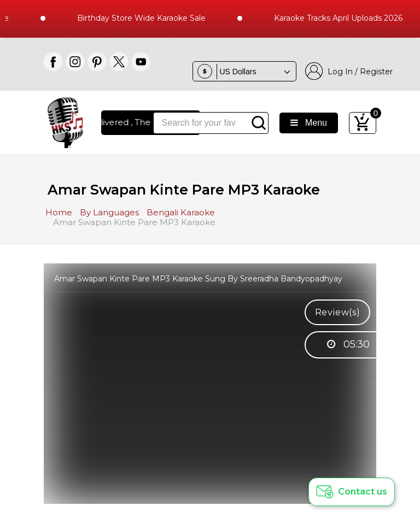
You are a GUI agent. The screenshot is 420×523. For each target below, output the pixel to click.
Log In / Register (349, 71)
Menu (309, 123)
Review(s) (338, 312)
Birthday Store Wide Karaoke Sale (146, 18)
